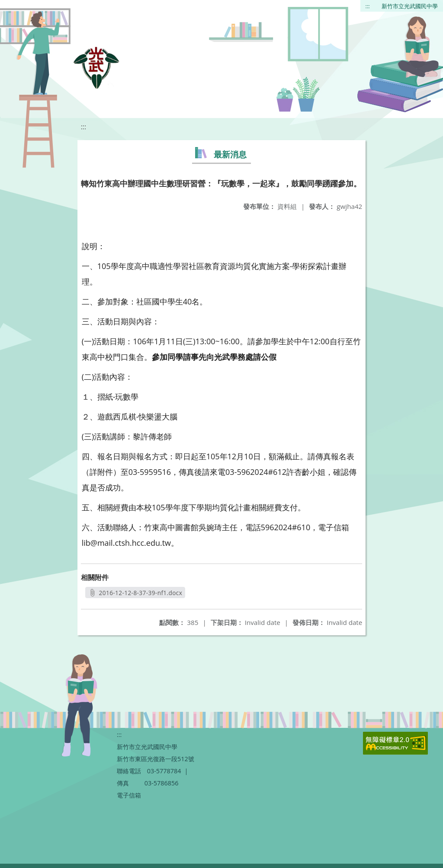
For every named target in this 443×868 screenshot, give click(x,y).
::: (368, 6)
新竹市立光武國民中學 (410, 6)
